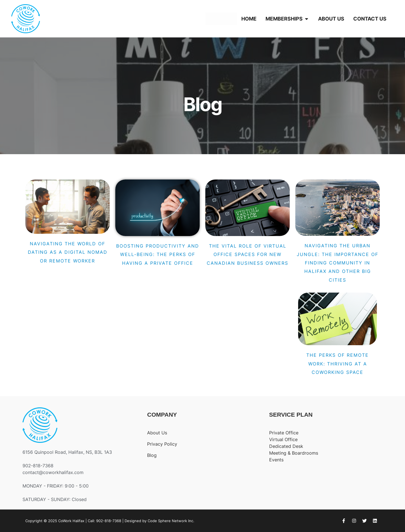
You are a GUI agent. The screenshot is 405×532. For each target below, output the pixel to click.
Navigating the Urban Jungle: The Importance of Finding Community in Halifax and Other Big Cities (337, 263)
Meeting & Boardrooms (294, 453)
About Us (157, 433)
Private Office (284, 433)
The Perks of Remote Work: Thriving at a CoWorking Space (337, 364)
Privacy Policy (162, 444)
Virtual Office (283, 439)
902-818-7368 (109, 521)
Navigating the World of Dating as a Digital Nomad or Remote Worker (68, 252)
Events (276, 460)
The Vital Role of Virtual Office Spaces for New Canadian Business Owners (247, 254)
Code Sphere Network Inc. (171, 521)
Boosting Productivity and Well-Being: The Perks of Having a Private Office (158, 254)
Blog (152, 455)
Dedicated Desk (286, 446)
